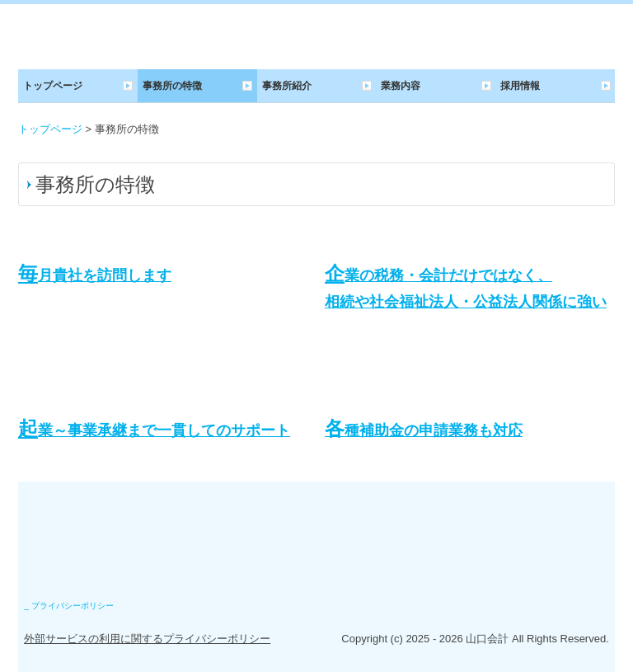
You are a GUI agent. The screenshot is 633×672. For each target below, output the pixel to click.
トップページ (53, 86)
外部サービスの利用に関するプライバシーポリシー (147, 639)
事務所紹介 (287, 86)
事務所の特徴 (172, 86)
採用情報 (520, 86)
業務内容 (401, 86)
